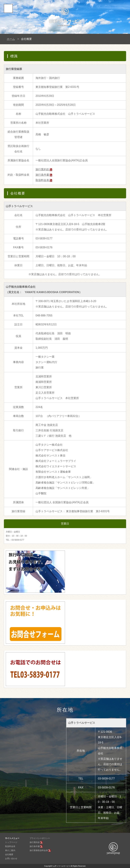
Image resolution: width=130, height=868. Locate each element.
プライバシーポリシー (40, 838)
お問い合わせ (11, 859)
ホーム (11, 39)
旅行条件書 (42, 175)
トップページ (11, 842)
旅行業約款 (44, 169)
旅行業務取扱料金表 (39, 850)
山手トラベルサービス (62, 866)
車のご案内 (10, 850)
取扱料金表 (44, 180)
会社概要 (9, 854)
